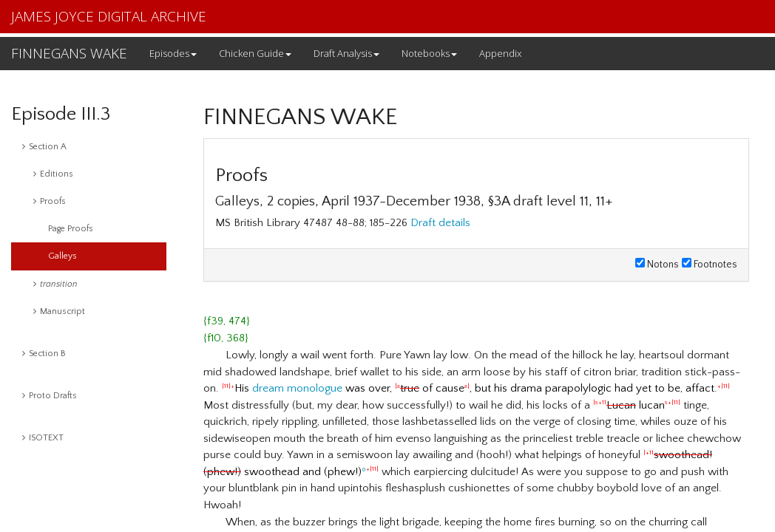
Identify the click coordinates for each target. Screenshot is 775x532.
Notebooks (429, 53)
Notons (657, 265)
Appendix (500, 53)
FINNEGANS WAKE (69, 53)
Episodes (173, 53)
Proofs (50, 201)
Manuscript (59, 311)
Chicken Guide (255, 53)
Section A (44, 147)
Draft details (440, 223)
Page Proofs (71, 229)
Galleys (62, 256)
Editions (53, 174)
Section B (44, 354)
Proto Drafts (50, 396)
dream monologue (297, 388)
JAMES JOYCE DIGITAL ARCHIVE (109, 16)
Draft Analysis (346, 53)
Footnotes (710, 265)
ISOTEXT (43, 438)
